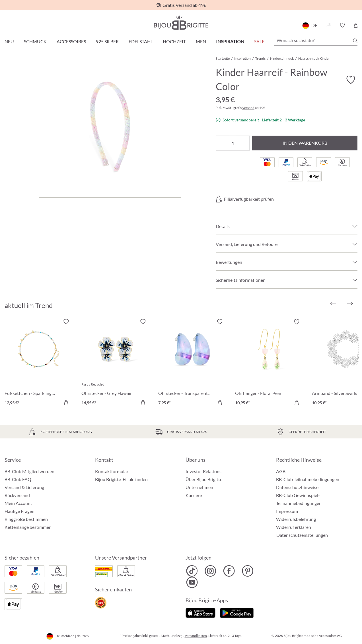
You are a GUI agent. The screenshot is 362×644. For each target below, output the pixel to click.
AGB (281, 471)
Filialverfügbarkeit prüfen (249, 199)
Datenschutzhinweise (297, 487)
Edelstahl (141, 41)
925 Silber (107, 41)
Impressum (287, 511)
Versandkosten (196, 636)
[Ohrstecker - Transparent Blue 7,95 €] (192, 363)
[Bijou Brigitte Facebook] (229, 571)
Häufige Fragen (19, 511)
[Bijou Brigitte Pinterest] (247, 571)
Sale (259, 41)
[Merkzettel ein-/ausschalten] (351, 80)
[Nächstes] (350, 303)
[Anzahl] (233, 143)
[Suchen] (355, 41)
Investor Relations (203, 471)
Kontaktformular (112, 471)
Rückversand (17, 495)
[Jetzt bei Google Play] (237, 612)
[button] (329, 25)
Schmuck (35, 41)
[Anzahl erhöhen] (243, 143)
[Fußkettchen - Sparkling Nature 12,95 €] (39, 363)
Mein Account (18, 503)
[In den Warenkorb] (66, 403)
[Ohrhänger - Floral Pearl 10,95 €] (269, 363)
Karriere (194, 495)
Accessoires (71, 41)
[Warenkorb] (356, 25)
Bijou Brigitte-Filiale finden (121, 479)
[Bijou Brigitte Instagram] (210, 571)
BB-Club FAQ (18, 479)
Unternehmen (199, 487)
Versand (248, 108)
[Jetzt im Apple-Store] (200, 612)
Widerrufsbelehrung (296, 519)
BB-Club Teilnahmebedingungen (308, 479)
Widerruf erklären (294, 527)
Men (201, 41)
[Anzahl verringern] (222, 143)
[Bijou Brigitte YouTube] (192, 582)
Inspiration (230, 41)
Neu (9, 41)
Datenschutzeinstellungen (302, 535)
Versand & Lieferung (24, 487)
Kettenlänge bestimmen (28, 527)
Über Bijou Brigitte (204, 479)
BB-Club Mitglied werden (29, 471)
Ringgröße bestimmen (26, 519)
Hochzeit (174, 41)
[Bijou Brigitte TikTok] (192, 571)
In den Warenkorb (305, 143)
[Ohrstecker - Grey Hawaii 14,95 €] (116, 363)
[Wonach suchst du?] (316, 40)
